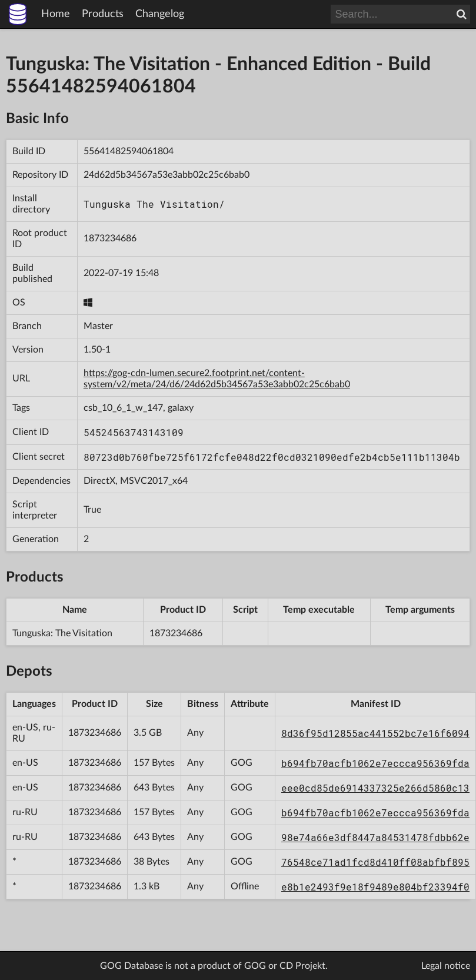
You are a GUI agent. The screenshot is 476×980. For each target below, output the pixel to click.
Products (103, 14)
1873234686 (110, 238)
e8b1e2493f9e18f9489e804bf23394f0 (375, 887)
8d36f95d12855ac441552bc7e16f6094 (375, 733)
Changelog (160, 14)
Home (56, 14)
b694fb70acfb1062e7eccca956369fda (375, 763)
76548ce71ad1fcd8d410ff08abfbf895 (375, 862)
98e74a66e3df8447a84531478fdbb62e (375, 837)
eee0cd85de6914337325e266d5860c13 (375, 788)
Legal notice (446, 966)
